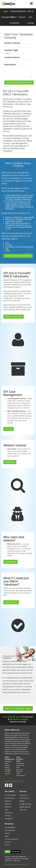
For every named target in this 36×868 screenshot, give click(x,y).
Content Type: (11, 50)
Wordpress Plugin (25, 804)
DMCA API (23, 810)
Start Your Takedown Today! (18, 708)
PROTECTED (16, 852)
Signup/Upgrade (25, 807)
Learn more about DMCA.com (14, 781)
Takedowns (23, 795)
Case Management (6, 14)
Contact (7, 833)
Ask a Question (10, 830)
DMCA (8, 852)
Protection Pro (24, 798)
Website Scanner (22, 14)
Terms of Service (21, 864)
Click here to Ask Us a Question (18, 657)
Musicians (8, 801)
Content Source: (12, 57)
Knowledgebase (10, 827)
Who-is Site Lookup (30, 17)
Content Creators (10, 795)
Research (8, 842)
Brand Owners (10, 798)
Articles (7, 845)
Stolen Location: (12, 43)
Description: (10, 65)
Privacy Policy (9, 864)
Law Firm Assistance (11, 839)
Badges (22, 801)
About (7, 836)
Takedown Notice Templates (14, 17)
